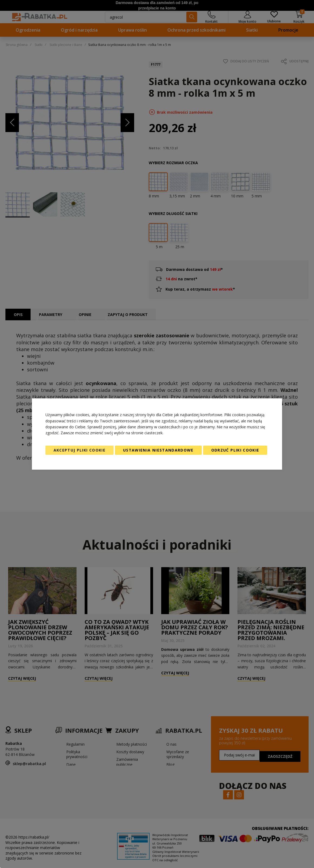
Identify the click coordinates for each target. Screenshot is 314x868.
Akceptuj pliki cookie (80, 450)
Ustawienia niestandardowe (158, 450)
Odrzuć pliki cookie (235, 450)
